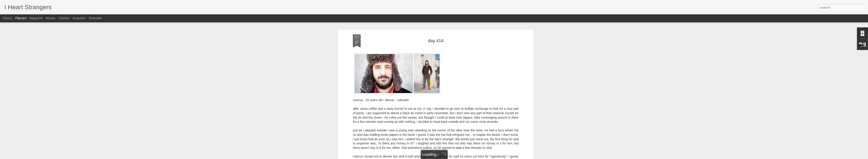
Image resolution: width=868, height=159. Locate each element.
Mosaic (51, 18)
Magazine (36, 18)
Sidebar (64, 18)
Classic (7, 18)
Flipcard (21, 18)
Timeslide (95, 18)
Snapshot (79, 18)
